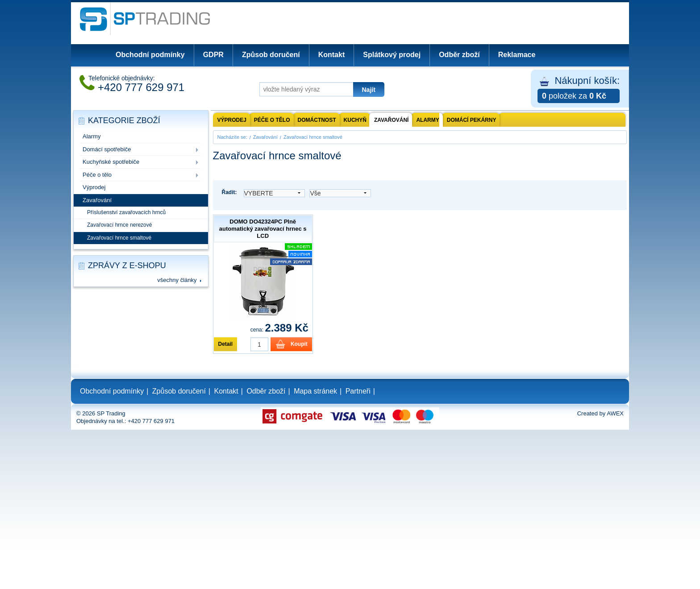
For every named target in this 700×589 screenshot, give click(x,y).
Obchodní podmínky (150, 55)
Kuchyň (355, 120)
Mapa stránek (315, 391)
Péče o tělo (97, 175)
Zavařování (97, 200)
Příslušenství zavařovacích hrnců (126, 212)
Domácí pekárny (472, 120)
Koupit (299, 344)
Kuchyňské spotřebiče (111, 162)
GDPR (213, 55)
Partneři (358, 391)
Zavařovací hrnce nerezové (119, 225)
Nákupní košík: (579, 89)
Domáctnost (317, 120)
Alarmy (92, 136)
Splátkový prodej (392, 55)
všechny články (177, 280)
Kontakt (332, 55)
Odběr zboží (459, 55)
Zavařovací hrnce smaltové (119, 238)
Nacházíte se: (232, 137)
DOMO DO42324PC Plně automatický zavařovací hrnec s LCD (263, 229)
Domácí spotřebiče (107, 149)
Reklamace (517, 55)
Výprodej (94, 187)
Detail (226, 344)
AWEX (615, 413)
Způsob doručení (271, 55)
